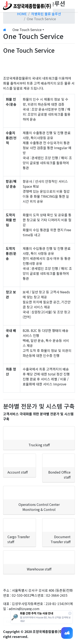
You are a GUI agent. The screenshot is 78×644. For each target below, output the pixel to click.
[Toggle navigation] (72, 6)
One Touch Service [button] (27, 30)
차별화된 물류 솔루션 (46, 14)
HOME (22, 14)
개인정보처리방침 (16, 585)
